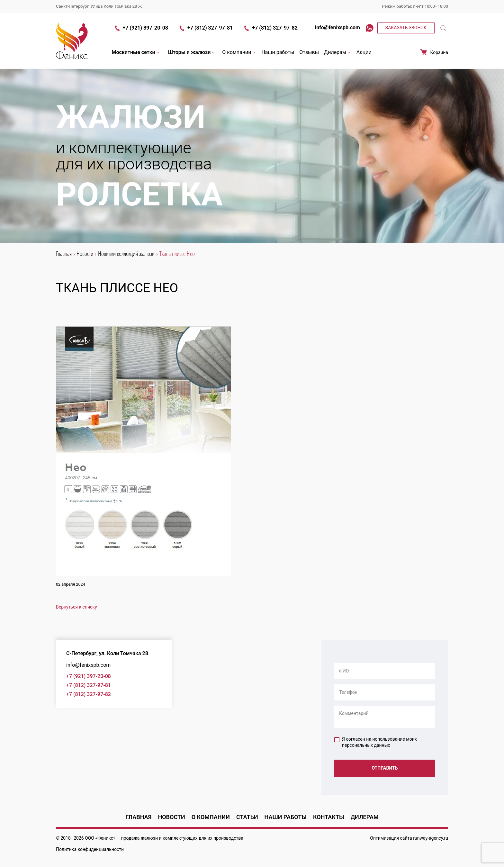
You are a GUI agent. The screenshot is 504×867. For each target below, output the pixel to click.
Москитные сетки (136, 53)
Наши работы (278, 53)
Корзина (434, 52)
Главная (138, 817)
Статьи (247, 817)
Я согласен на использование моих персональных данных (376, 742)
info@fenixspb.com (334, 27)
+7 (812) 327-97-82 (270, 28)
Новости (171, 817)
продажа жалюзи (139, 838)
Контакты (329, 817)
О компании (239, 53)
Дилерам (338, 53)
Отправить (385, 768)
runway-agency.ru (431, 838)
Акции (364, 53)
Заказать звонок (406, 28)
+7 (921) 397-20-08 (141, 28)
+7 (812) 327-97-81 (206, 28)
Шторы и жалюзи (192, 53)
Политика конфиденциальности (90, 849)
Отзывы (309, 53)
